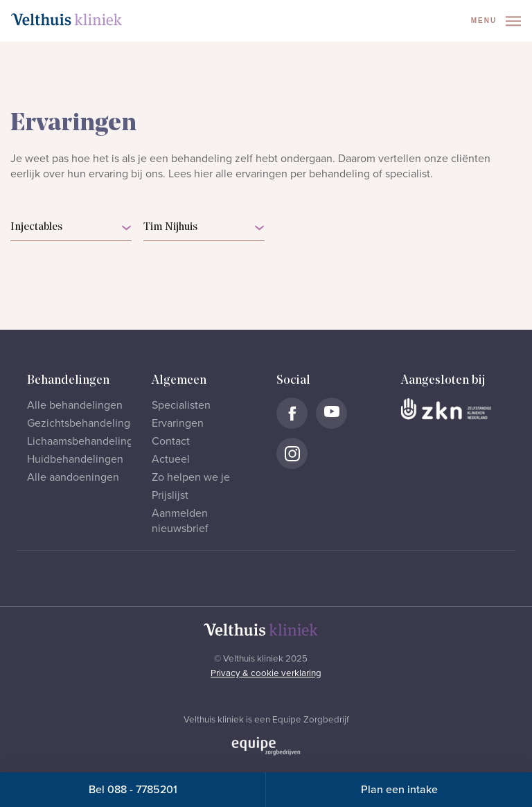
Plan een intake (399, 790)
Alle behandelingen (75, 405)
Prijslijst (170, 495)
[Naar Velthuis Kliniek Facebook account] (292, 413)
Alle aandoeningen (73, 477)
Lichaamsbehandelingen (86, 441)
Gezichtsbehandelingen (85, 423)
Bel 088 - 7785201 (133, 790)
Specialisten (181, 405)
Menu (496, 21)
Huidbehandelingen (75, 459)
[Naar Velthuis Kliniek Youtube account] (331, 413)
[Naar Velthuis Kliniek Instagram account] (292, 453)
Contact (171, 441)
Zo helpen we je (191, 477)
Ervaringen (178, 423)
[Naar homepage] (66, 19)
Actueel (171, 459)
